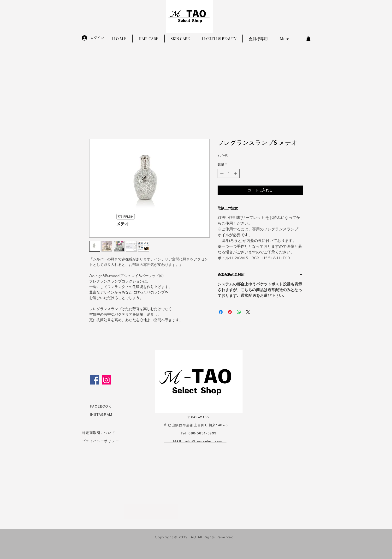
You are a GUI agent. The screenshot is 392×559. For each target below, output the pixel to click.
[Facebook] (95, 380)
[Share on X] (248, 312)
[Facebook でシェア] (221, 312)
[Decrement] (221, 173)
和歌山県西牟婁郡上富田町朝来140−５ (196, 425)
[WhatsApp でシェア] (239, 312)
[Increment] (236, 173)
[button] (308, 39)
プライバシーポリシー (101, 441)
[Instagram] (106, 380)
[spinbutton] (229, 173)
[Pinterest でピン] (230, 312)
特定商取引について (99, 433)
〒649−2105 (187, 417)
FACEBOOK (100, 406)
